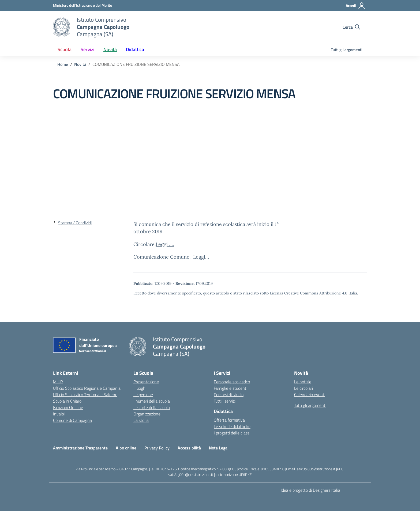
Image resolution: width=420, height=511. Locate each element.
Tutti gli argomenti (347, 50)
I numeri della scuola (152, 401)
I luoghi (140, 388)
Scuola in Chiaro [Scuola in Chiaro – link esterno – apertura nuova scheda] (67, 401)
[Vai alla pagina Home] (63, 64)
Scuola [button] (65, 49)
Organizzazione (147, 414)
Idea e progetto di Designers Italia (310, 490)
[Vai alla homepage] (62, 27)
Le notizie (303, 382)
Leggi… (201, 257)
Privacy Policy (157, 448)
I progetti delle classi (232, 433)
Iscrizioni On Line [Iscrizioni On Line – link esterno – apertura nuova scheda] (68, 407)
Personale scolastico (232, 382)
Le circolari (303, 388)
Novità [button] (110, 49)
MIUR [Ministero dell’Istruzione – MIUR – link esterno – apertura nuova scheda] (58, 382)
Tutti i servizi (225, 401)
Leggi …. (165, 244)
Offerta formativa (229, 420)
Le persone (143, 395)
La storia (141, 420)
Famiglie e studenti (230, 388)
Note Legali (219, 448)
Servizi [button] (87, 49)
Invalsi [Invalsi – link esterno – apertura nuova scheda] (59, 414)
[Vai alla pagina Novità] (80, 64)
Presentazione (146, 382)
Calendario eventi (310, 395)
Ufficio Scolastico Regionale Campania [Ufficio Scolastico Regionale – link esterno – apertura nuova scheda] (87, 388)
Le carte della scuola (152, 407)
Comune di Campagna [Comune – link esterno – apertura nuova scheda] (72, 420)
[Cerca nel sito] (351, 27)
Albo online (126, 448)
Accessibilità (189, 448)
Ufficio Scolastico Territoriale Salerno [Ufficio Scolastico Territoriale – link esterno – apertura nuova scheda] (85, 395)
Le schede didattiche (232, 426)
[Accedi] (356, 6)
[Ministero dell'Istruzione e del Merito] (82, 5)
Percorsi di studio (229, 395)
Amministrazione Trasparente (80, 448)
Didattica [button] (135, 49)
